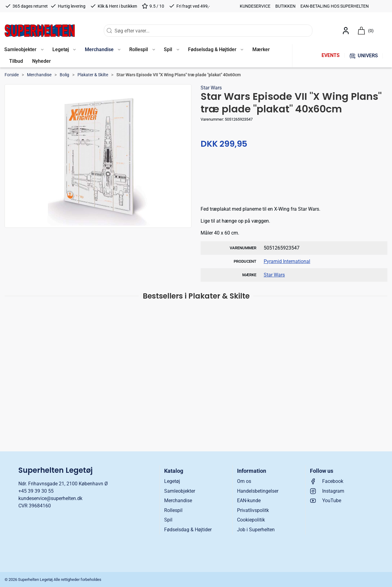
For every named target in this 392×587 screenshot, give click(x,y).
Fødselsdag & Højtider (188, 530)
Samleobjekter (180, 491)
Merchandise (39, 75)
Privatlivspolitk (253, 510)
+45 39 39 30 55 (36, 491)
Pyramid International (287, 261)
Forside (12, 75)
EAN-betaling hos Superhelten (335, 6)
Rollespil (173, 510)
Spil (168, 520)
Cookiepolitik (251, 520)
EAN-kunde (249, 500)
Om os (244, 481)
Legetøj (172, 481)
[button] (64, 50)
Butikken (285, 6)
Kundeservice (255, 6)
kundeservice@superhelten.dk (50, 498)
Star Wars (211, 88)
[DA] (40, 31)
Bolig (64, 75)
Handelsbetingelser (258, 491)
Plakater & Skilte (93, 75)
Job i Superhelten (256, 530)
